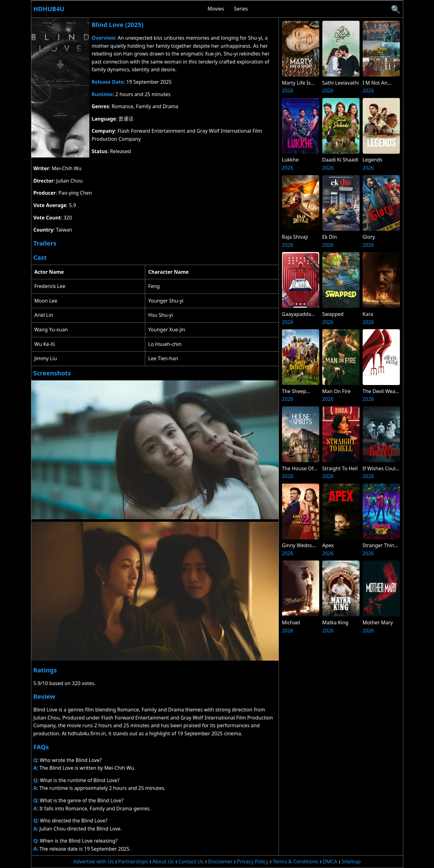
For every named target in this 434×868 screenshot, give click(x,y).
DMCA (330, 861)
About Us (163, 861)
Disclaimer (220, 861)
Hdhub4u (49, 9)
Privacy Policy (253, 861)
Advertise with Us (93, 861)
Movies (216, 9)
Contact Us (191, 861)
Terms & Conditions (295, 861)
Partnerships (133, 861)
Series (241, 9)
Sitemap (351, 861)
